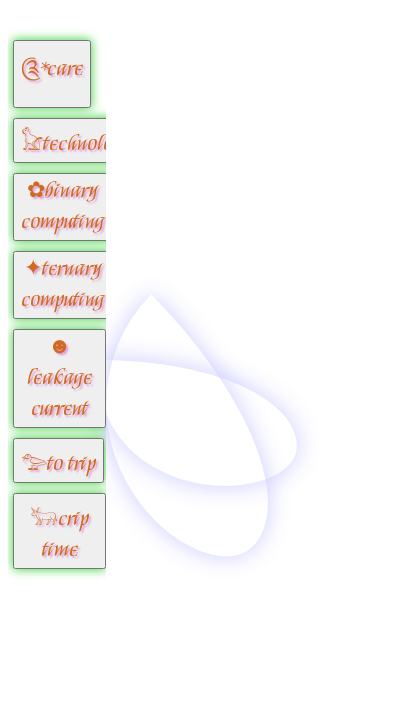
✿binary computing (62, 207)
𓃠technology (76, 144)
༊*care (52, 69)
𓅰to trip (58, 464)
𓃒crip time (59, 535)
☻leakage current (59, 378)
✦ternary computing (62, 285)
